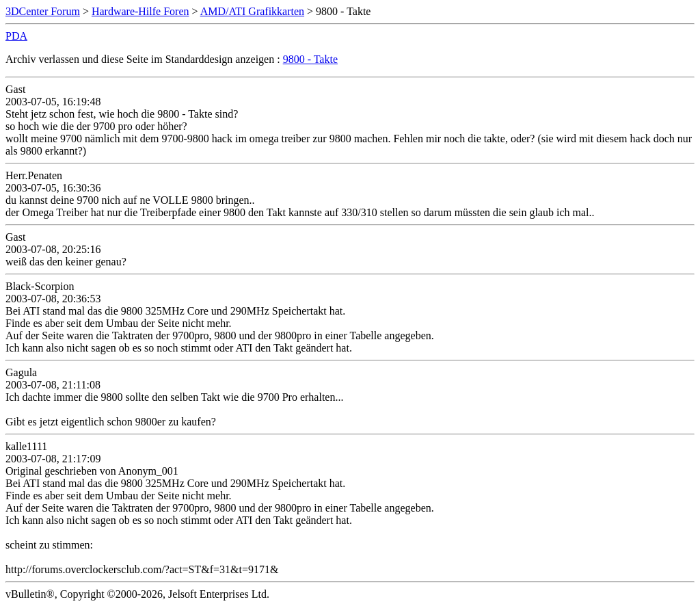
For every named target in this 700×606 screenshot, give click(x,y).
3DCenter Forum (43, 11)
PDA (16, 36)
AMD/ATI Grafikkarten (252, 11)
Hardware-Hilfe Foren (140, 11)
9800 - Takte (310, 59)
